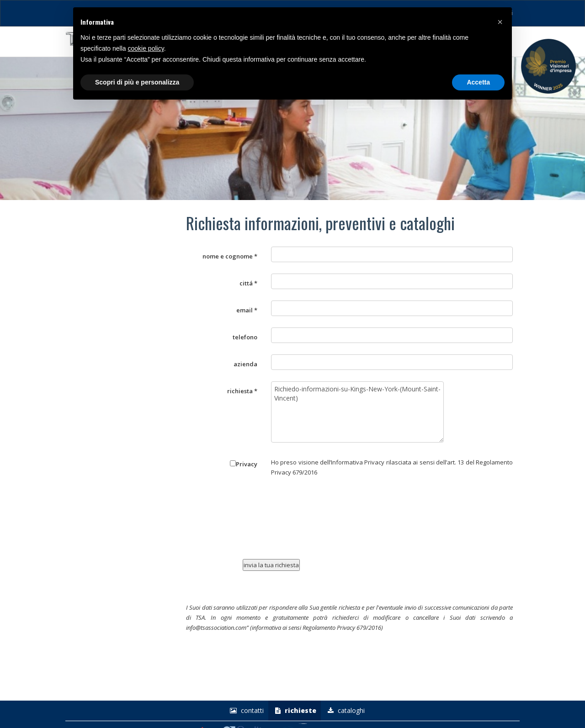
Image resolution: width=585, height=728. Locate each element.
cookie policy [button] (146, 48)
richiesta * (242, 391)
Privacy (244, 464)
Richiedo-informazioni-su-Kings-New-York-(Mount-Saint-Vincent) (357, 412)
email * (247, 310)
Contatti (246, 711)
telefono (245, 337)
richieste (295, 711)
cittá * (248, 283)
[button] (500, 22)
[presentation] (327, 522)
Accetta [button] (478, 82)
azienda (245, 364)
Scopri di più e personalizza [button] (137, 82)
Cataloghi (345, 711)
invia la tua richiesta (271, 565)
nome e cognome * (230, 256)
